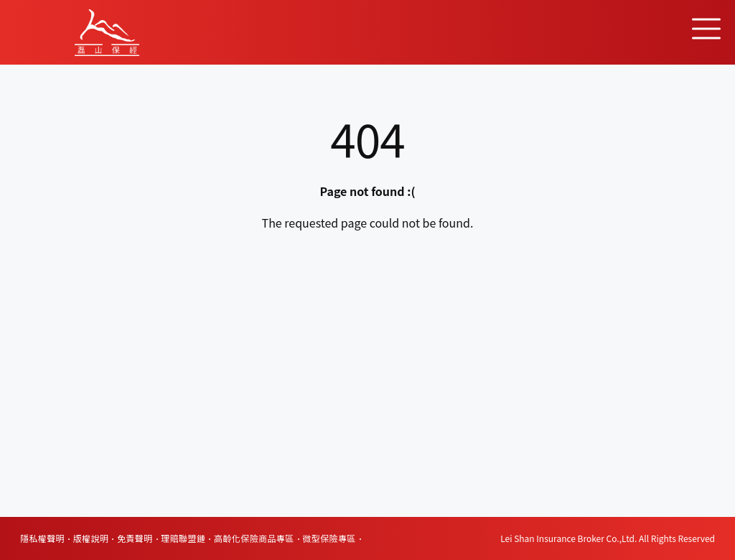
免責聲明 (135, 538)
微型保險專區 (329, 538)
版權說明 (91, 538)
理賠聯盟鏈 (183, 538)
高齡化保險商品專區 (254, 538)
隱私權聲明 (42, 538)
